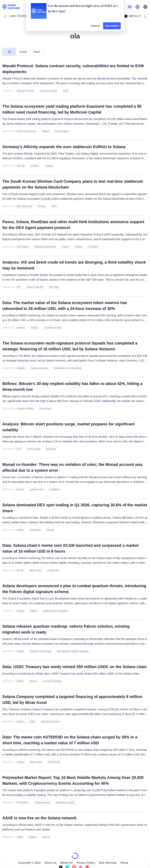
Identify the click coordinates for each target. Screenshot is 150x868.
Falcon (34, 611)
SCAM (20, 570)
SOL (33, 722)
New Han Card (24, 206)
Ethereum (35, 530)
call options (45, 409)
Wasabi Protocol (25, 91)
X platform (55, 489)
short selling (34, 449)
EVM (66, 91)
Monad (20, 489)
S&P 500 (54, 287)
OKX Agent (22, 247)
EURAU (35, 166)
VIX (18, 287)
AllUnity (21, 166)
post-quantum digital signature (73, 651)
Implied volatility (25, 409)
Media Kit (66, 863)
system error (37, 489)
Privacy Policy (86, 863)
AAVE (20, 837)
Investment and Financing (68, 368)
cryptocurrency (42, 803)
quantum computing (41, 651)
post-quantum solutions (56, 611)
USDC (20, 681)
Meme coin (35, 570)
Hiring (124, 863)
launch (46, 837)
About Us (50, 863)
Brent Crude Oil (35, 287)
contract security (48, 91)
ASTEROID (54, 762)
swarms (21, 328)
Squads (21, 368)
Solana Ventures (39, 368)
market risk (53, 570)
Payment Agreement (45, 247)
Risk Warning (108, 863)
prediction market (65, 803)
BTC (19, 449)
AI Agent (93, 247)
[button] (145, 7)
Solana (45, 131)
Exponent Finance (26, 131)
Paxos (65, 247)
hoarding (51, 449)
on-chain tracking (52, 681)
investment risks (53, 328)
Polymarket (22, 803)
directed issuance (50, 722)
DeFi (54, 206)
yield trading (62, 131)
